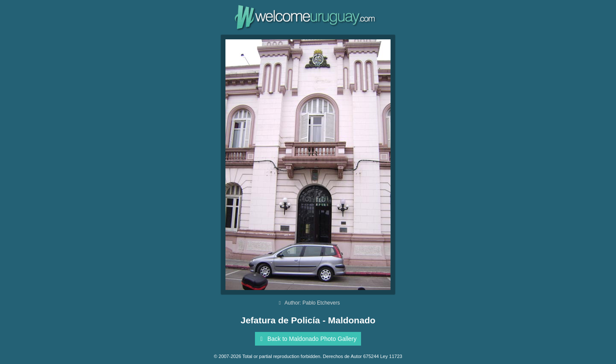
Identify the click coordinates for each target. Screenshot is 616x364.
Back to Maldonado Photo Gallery (307, 339)
